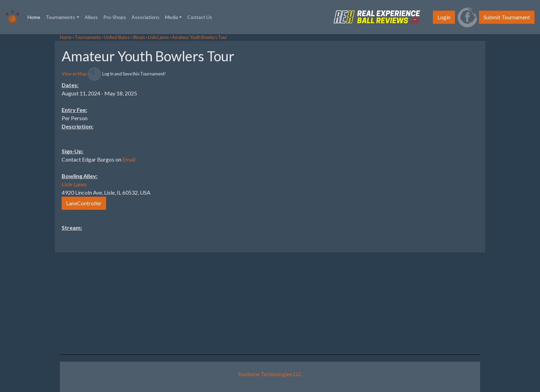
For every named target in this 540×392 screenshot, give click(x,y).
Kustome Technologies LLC (270, 374)
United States (117, 37)
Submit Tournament (507, 17)
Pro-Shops (115, 17)
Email (129, 159)
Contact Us (200, 17)
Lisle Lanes (158, 37)
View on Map (74, 74)
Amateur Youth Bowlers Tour (200, 37)
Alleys (91, 17)
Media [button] (172, 17)
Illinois (139, 37)
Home (35, 17)
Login (444, 17)
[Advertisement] (485, 144)
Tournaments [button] (60, 17)
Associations (146, 17)
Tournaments (88, 37)
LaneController (84, 203)
